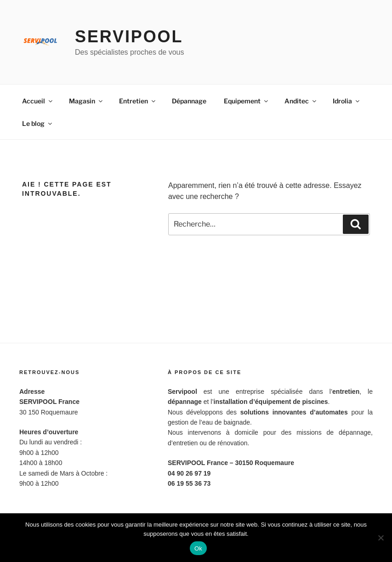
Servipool (129, 37)
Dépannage (189, 101)
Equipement (247, 101)
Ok (198, 548)
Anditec (301, 101)
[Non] (381, 538)
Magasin (86, 101)
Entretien (138, 101)
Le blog (38, 123)
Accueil (38, 101)
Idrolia (347, 101)
